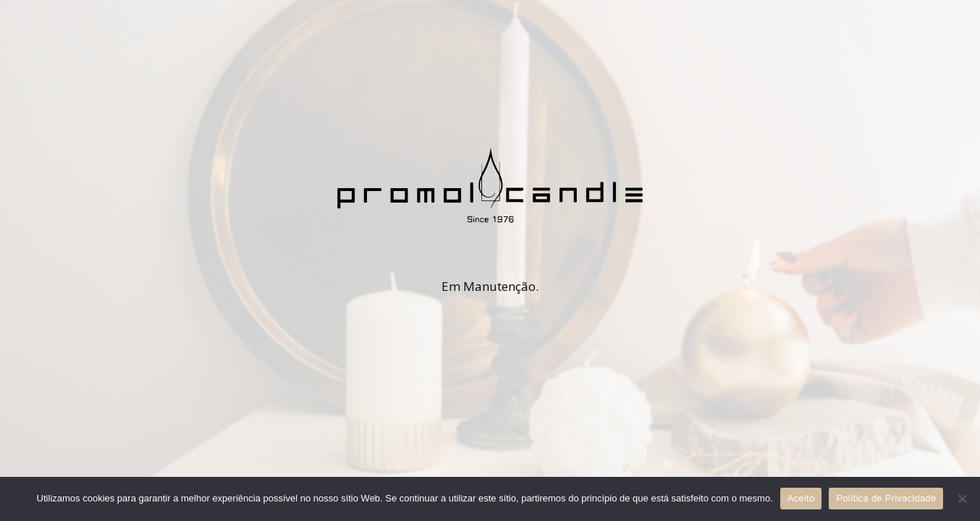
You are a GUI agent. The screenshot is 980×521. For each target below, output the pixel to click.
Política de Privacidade (886, 498)
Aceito (801, 498)
